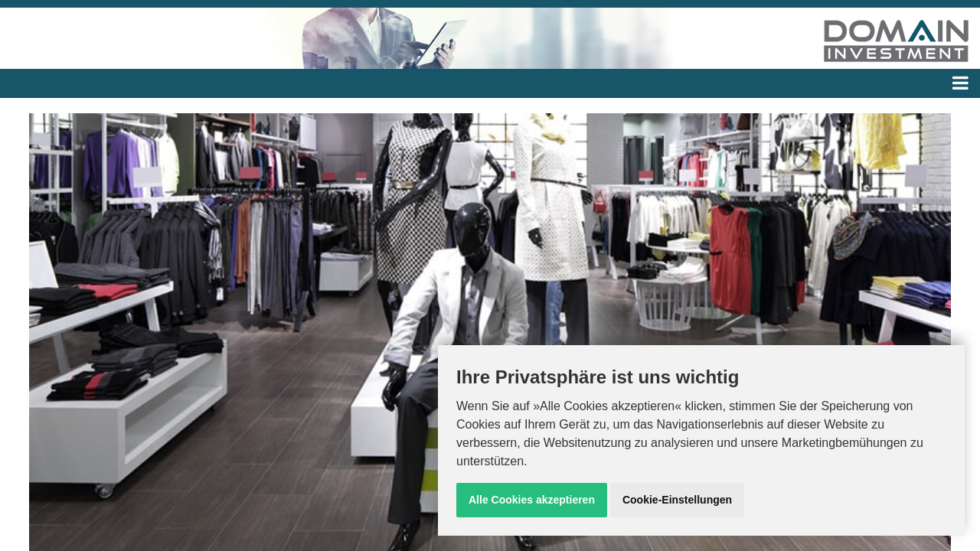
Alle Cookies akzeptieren (532, 500)
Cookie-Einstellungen (677, 500)
